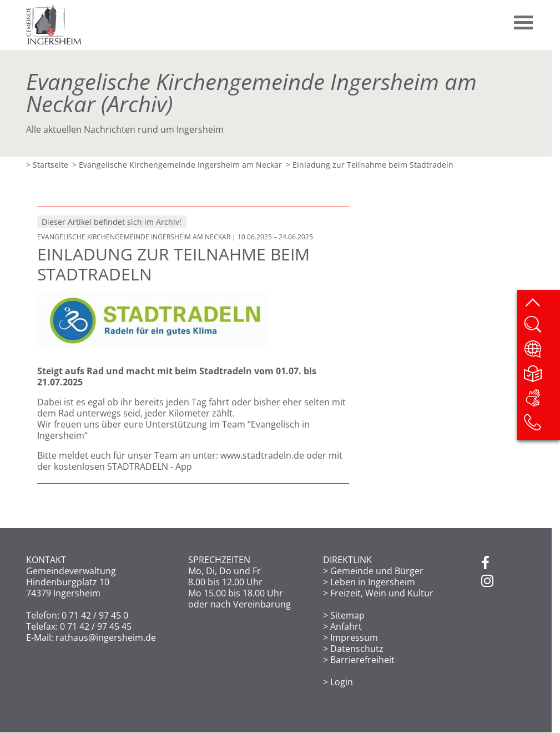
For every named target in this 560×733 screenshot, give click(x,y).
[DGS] (541, 401)
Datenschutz (357, 649)
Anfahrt (346, 626)
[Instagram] (487, 581)
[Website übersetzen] (541, 353)
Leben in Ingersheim (373, 582)
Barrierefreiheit (362, 660)
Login (342, 682)
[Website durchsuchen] (541, 328)
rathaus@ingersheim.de (106, 637)
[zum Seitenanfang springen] (541, 304)
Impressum (354, 637)
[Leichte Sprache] (541, 377)
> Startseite (47, 165)
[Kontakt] (541, 426)
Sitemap (347, 615)
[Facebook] (485, 564)
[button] (524, 18)
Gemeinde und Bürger (377, 571)
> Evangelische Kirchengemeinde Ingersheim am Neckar (177, 165)
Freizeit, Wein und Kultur (382, 593)
